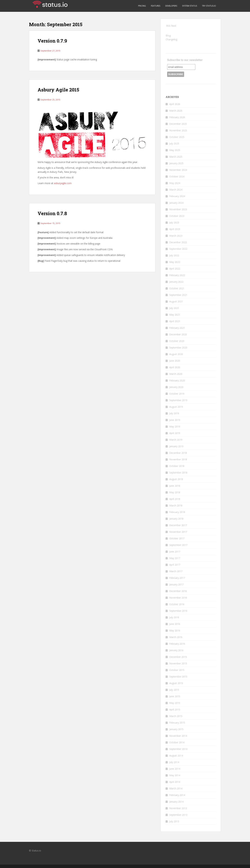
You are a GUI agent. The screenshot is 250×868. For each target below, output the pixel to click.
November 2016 (178, 598)
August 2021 (176, 301)
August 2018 (176, 479)
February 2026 (177, 117)
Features (156, 6)
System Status (190, 6)
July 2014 (174, 762)
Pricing (142, 6)
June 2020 (175, 361)
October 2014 (177, 742)
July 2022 (174, 255)
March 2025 (176, 157)
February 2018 (177, 512)
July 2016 (174, 617)
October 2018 (177, 466)
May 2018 (175, 492)
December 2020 (178, 334)
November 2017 (178, 532)
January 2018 (176, 519)
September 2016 (178, 611)
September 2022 (178, 249)
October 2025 (177, 137)
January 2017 (176, 584)
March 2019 (176, 440)
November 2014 (178, 736)
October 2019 (177, 394)
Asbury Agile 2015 (58, 90)
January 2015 (176, 729)
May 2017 (175, 558)
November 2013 (178, 808)
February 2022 (177, 275)
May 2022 (175, 262)
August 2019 (176, 407)
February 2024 (177, 196)
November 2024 (178, 170)
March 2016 (176, 637)
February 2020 (177, 380)
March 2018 (176, 505)
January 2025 (176, 163)
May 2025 (175, 150)
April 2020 (175, 367)
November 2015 (178, 663)
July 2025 (174, 144)
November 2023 (178, 209)
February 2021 (177, 328)
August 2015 (176, 683)
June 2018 (175, 486)
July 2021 (174, 308)
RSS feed (171, 26)
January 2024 (176, 203)
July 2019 (174, 413)
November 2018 (178, 459)
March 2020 (176, 374)
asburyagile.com (63, 183)
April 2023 (175, 229)
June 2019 (175, 420)
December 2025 (178, 124)
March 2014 (176, 788)
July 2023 (174, 222)
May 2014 (175, 775)
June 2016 (175, 624)
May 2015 (175, 703)
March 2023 (176, 236)
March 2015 (176, 716)
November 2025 (178, 130)
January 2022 (176, 282)
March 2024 (176, 190)
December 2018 (178, 453)
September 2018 (178, 473)
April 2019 (175, 433)
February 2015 (177, 723)
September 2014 (178, 749)
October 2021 (177, 288)
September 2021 (178, 295)
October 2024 (177, 176)
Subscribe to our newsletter (185, 60)
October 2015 (177, 670)
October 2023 (177, 216)
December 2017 (178, 525)
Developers (171, 6)
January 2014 (176, 802)
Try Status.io (209, 6)
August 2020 (176, 354)
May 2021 (175, 315)
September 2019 (178, 400)
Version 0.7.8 (52, 213)
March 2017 (176, 571)
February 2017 (177, 578)
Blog (168, 36)
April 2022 (175, 269)
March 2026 (176, 111)
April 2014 (175, 782)
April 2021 (175, 321)
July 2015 (174, 690)
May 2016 (175, 630)
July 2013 (174, 821)
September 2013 (178, 815)
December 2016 (178, 591)
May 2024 (175, 183)
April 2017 (175, 565)
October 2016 (177, 604)
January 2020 (176, 387)
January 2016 (176, 650)
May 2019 (175, 426)
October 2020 (177, 341)
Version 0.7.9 (52, 41)
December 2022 (178, 242)
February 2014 (177, 795)
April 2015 (175, 709)
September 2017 (178, 545)
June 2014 (175, 769)
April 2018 (175, 499)
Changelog (171, 39)
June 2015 (175, 696)
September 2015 (178, 677)
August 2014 (176, 756)
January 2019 (176, 446)
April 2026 (175, 104)
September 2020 (178, 348)
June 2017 (175, 552)
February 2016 (177, 644)
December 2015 (178, 657)
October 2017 (177, 538)
